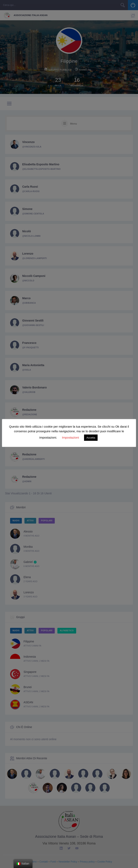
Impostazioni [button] (71, 437)
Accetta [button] (91, 438)
